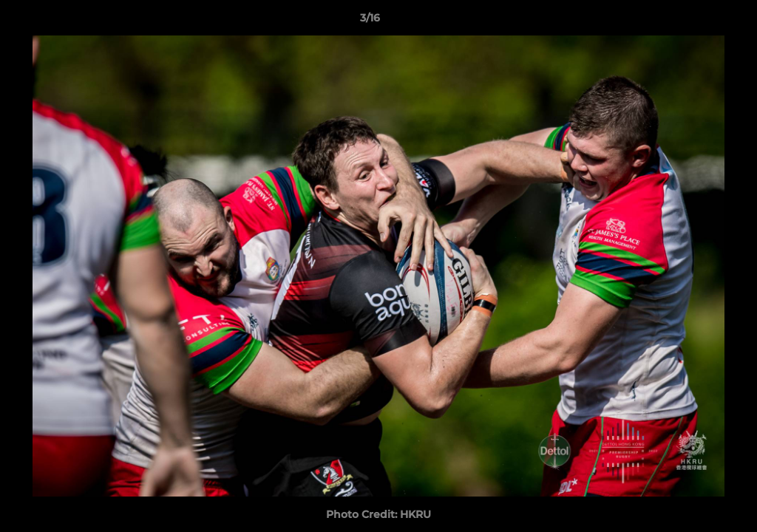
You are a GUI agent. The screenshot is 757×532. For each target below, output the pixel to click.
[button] (695, 21)
